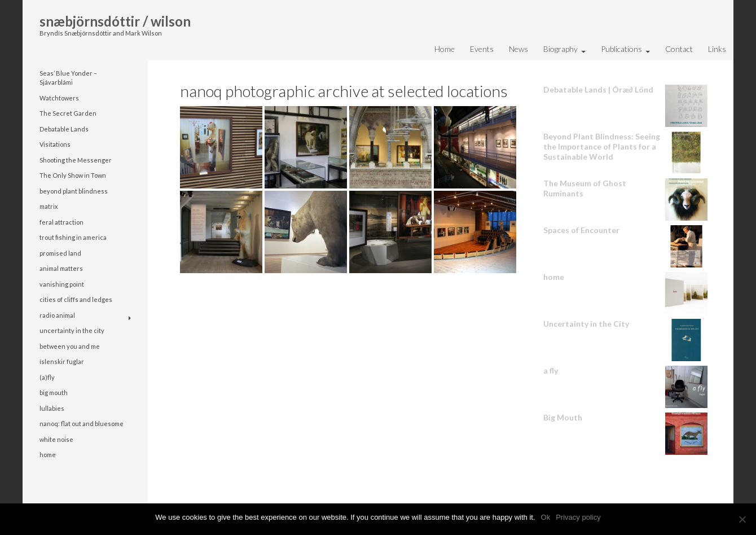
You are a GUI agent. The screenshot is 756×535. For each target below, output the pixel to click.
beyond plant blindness (74, 191)
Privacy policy (578, 517)
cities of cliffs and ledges (76, 299)
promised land (60, 253)
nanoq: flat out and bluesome (82, 424)
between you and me (70, 346)
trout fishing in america (73, 237)
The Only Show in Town (73, 175)
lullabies (52, 408)
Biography (561, 49)
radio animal (57, 315)
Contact (679, 49)
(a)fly (47, 377)
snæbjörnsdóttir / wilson (115, 21)
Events (482, 49)
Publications (621, 49)
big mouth (54, 393)
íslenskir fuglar (62, 361)
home (48, 455)
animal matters (61, 268)
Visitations (55, 144)
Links (717, 49)
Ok (546, 517)
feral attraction (61, 222)
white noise (56, 439)
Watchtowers (59, 98)
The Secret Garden (68, 113)
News (518, 49)
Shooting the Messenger (76, 160)
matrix (49, 206)
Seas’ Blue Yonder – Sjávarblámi (68, 78)
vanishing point (62, 284)
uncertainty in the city (72, 330)
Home (445, 49)
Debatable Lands (64, 129)
